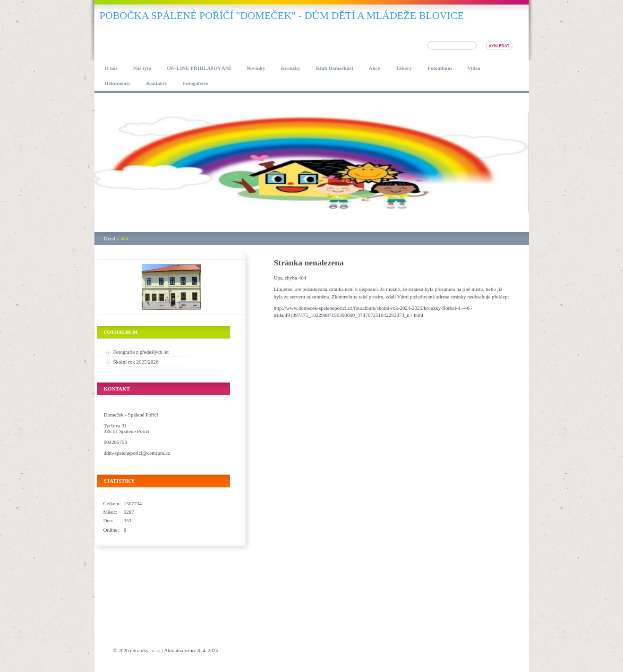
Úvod (110, 238)
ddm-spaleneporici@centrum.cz (137, 453)
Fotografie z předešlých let (141, 352)
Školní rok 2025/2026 (136, 362)
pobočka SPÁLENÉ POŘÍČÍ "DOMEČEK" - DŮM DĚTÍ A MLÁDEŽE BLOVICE (282, 15)
